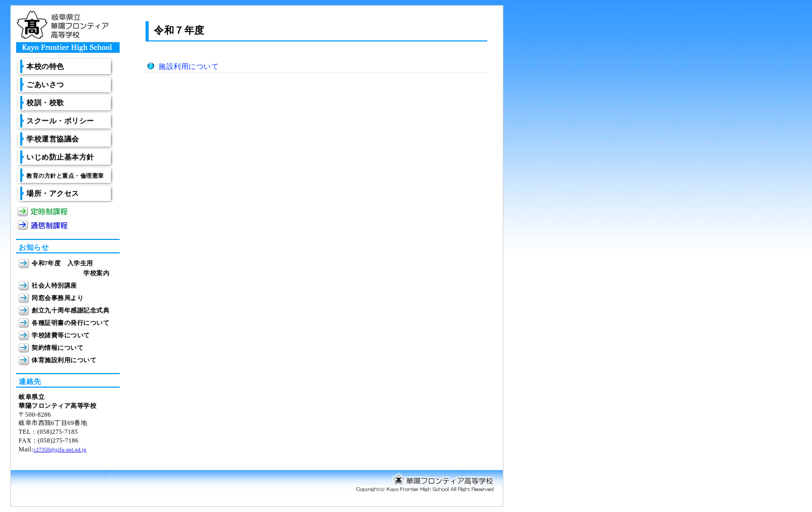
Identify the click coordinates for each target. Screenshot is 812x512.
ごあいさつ (45, 85)
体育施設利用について (64, 360)
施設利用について (189, 67)
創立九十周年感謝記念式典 (70, 311)
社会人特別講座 (54, 286)
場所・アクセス (53, 194)
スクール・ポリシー (60, 121)
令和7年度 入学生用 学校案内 (70, 266)
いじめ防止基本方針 (60, 157)
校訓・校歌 (45, 103)
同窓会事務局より (57, 298)
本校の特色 (45, 67)
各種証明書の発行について (70, 323)
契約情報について (57, 348)
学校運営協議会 (53, 139)
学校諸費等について (61, 336)
